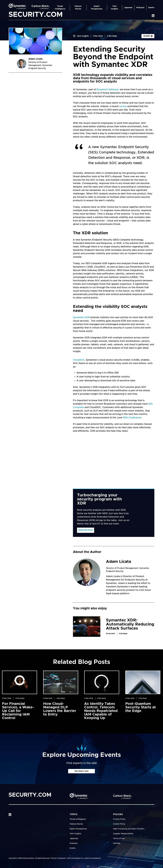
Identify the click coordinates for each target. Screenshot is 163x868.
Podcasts (140, 8)
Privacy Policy (119, 819)
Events (151, 8)
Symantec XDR (81, 318)
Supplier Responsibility (123, 834)
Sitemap (117, 843)
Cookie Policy (119, 824)
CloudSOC (79, 360)
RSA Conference (132, 418)
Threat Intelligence (60, 8)
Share (148, 36)
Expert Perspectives (97, 8)
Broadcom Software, (108, 90)
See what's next (81, 771)
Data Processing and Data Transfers (129, 829)
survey (123, 106)
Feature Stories (78, 8)
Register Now (86, 530)
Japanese (128, 8)
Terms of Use (119, 839)
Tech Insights (114, 8)
